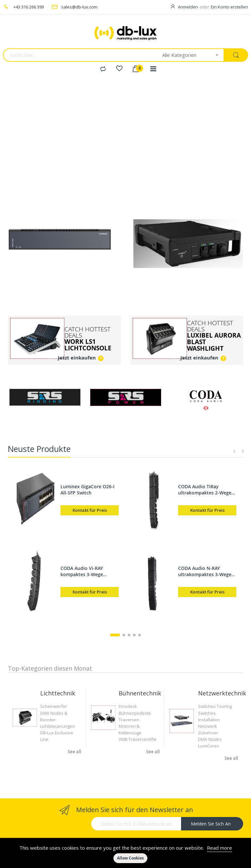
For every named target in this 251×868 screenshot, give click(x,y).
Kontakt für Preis (90, 510)
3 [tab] (129, 635)
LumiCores (209, 746)
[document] (125, 853)
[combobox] (80, 55)
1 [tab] (115, 635)
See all (75, 752)
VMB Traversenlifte (138, 739)
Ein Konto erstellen (229, 7)
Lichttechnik (58, 693)
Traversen (129, 720)
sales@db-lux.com (79, 7)
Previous (235, 451)
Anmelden (188, 7)
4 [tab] (134, 635)
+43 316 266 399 (29, 7)
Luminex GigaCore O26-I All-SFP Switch (87, 490)
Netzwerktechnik (222, 693)
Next (242, 451)
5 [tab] (140, 635)
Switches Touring (215, 706)
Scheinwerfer (54, 706)
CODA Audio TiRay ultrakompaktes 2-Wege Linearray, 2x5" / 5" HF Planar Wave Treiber (205, 490)
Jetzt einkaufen (77, 358)
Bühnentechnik (140, 693)
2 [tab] (124, 635)
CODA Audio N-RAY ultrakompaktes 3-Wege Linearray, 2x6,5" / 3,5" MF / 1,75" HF (207, 571)
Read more (219, 848)
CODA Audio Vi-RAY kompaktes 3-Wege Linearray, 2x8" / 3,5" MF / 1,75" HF (89, 571)
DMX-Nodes (210, 739)
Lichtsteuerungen (58, 726)
